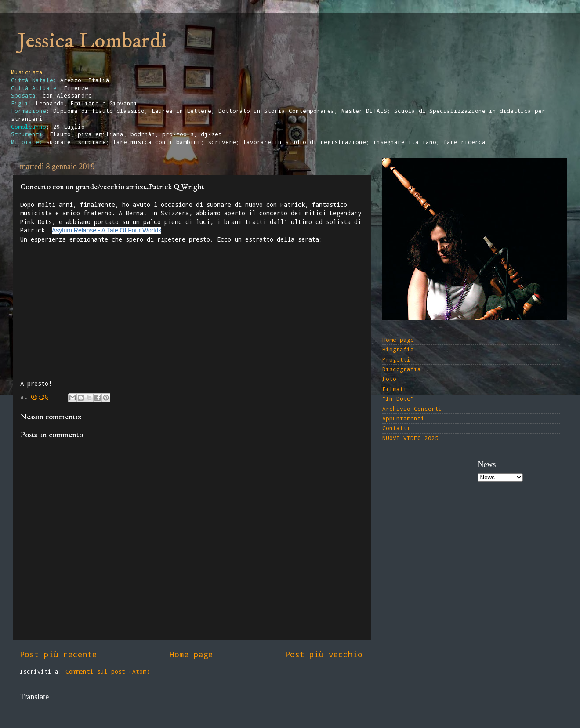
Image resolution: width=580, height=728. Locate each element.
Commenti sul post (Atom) (108, 671)
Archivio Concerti (412, 409)
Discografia (402, 369)
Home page (191, 654)
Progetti (396, 359)
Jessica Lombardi (92, 41)
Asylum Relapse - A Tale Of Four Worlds (107, 230)
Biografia (398, 349)
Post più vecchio (324, 654)
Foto (389, 379)
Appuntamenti (403, 418)
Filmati (395, 389)
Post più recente (58, 654)
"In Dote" (398, 398)
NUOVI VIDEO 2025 (410, 438)
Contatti (396, 428)
